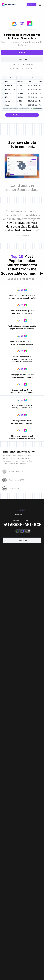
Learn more (22, 59)
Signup (22, 52)
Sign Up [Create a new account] (31, 5)
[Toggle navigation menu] (40, 5)
